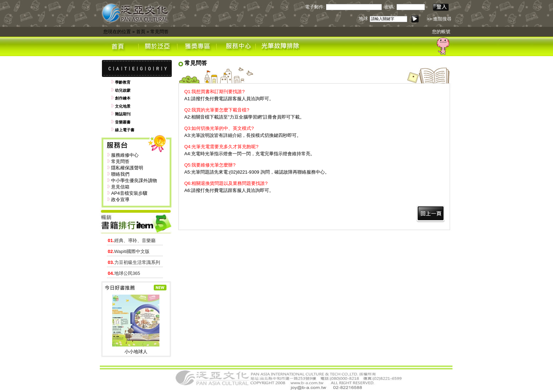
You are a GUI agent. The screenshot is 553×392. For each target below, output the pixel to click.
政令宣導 (120, 200)
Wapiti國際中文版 (129, 251)
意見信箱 (120, 187)
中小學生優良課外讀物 (134, 180)
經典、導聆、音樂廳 (132, 240)
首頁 (141, 32)
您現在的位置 (117, 32)
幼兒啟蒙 (123, 90)
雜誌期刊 (123, 114)
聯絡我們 (120, 174)
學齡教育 (123, 82)
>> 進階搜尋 (439, 19)
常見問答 (159, 32)
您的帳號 (441, 32)
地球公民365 (124, 273)
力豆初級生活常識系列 (134, 262)
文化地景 (123, 106)
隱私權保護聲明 (127, 168)
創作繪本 (123, 98)
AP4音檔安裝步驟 (129, 193)
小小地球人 (136, 352)
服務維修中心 (125, 155)
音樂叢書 (123, 122)
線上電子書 (125, 130)
